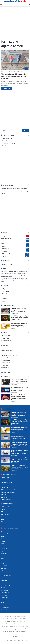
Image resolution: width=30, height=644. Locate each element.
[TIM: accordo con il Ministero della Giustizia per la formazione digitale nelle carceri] (15, 60)
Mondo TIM (5, 358)
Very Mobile (4, 549)
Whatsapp (5, 299)
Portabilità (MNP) (6, 341)
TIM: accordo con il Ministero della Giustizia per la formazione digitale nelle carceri (14, 76)
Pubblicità (15, 637)
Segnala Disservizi (7, 141)
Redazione (6, 629)
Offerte (4, 256)
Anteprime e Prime (7, 236)
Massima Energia (5, 585)
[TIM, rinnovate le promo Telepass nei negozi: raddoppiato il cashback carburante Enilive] (6, 437)
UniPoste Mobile (5, 607)
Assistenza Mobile (7, 336)
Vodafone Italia (5, 534)
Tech (3, 244)
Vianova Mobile (5, 593)
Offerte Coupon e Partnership (8, 492)
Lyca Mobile (4, 568)
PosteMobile (4, 553)
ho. (2, 546)
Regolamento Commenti (9, 631)
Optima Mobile (5, 578)
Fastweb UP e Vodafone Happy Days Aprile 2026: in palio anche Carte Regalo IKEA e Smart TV (19, 444)
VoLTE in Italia (6, 348)
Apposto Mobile (5, 605)
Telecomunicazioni (7, 239)
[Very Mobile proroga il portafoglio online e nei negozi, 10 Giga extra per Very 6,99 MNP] (6, 318)
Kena (2, 544)
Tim (2, 531)
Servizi (4, 246)
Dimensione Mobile (6, 575)
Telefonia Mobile (6, 254)
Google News (5, 291)
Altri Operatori (5, 610)
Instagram (5, 301)
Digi (2, 571)
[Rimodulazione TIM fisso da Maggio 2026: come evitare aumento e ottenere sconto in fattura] (6, 397)
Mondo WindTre (6, 363)
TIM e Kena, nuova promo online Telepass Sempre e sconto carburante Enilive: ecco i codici (19, 325)
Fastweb (3, 541)
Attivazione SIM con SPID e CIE (10, 355)
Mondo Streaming (6, 372)
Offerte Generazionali (6, 495)
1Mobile (3, 573)
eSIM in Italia (5, 345)
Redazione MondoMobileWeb (9, 72)
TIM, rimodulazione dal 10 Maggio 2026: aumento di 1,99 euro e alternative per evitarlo (20, 389)
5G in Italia (5, 343)
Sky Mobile (4, 551)
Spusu (3, 563)
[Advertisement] (15, 23)
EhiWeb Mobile (5, 598)
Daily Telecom (5, 590)
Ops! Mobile (4, 600)
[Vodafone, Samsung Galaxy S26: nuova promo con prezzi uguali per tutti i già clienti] (6, 460)
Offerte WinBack (5, 485)
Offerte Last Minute (6, 500)
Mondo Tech (5, 370)
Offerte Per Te (5, 487)
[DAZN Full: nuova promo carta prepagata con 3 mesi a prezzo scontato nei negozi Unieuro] (6, 311)
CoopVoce (4, 556)
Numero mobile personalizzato (10, 353)
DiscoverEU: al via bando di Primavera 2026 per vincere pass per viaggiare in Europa (19, 467)
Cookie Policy (24, 631)
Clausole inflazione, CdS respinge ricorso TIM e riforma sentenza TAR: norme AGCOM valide (20, 381)
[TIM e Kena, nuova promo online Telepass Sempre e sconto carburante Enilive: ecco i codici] (6, 326)
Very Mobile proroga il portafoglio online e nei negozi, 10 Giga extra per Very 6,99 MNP (20, 318)
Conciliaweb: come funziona (9, 143)
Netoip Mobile (5, 595)
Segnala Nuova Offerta (8, 138)
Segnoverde (4, 580)
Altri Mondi (5, 251)
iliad (2, 539)
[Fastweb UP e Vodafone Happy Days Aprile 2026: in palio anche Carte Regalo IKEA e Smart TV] (6, 445)
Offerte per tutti (5, 478)
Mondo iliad (5, 365)
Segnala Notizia (18, 629)
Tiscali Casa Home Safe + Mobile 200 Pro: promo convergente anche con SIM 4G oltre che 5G (19, 452)
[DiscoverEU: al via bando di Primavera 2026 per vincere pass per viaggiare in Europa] (6, 468)
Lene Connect (5, 583)
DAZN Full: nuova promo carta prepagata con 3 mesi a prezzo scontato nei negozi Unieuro (19, 310)
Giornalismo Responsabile (22, 634)
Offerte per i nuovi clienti (7, 480)
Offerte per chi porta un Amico (9, 490)
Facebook (5, 294)
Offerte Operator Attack (7, 482)
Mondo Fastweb (6, 360)
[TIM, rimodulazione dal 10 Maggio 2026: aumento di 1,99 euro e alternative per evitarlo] (6, 390)
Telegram (4, 289)
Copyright (8, 621)
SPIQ (2, 602)
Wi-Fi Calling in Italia (7, 350)
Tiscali (3, 558)
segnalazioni (9, 277)
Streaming (4, 517)
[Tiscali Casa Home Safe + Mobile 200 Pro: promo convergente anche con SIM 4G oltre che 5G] (6, 452)
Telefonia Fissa (6, 249)
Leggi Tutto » (6, 89)
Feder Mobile (4, 566)
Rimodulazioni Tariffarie (8, 241)
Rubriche (24, 629)
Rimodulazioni (5, 524)
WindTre (3, 536)
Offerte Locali (4, 497)
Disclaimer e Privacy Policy (8, 634)
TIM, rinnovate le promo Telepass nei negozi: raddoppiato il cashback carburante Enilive (20, 437)
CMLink (3, 588)
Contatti (4, 146)
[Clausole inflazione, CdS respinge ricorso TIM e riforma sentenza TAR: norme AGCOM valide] (6, 382)
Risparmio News (6, 338)
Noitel (3, 561)
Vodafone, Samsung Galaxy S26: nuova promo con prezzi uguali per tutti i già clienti (20, 460)
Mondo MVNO (6, 368)
